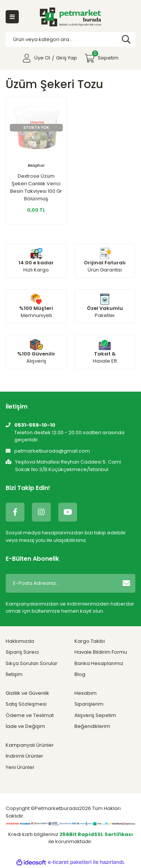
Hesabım (86, 693)
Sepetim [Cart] (105, 56)
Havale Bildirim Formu (101, 652)
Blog (80, 674)
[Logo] (70, 17)
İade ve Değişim (25, 726)
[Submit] (126, 583)
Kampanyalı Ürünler (30, 745)
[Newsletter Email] (60, 583)
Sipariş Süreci (22, 652)
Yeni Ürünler (20, 767)
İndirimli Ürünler (24, 756)
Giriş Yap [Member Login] (67, 58)
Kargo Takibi (90, 641)
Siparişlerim (89, 704)
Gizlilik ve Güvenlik (27, 693)
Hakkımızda (20, 641)
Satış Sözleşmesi (26, 704)
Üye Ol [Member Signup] (42, 58)
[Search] (70, 40)
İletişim (14, 674)
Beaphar (36, 166)
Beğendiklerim (92, 726)
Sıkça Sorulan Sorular (32, 663)
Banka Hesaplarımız (99, 663)
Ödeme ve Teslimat (30, 715)
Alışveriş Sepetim (95, 715)
